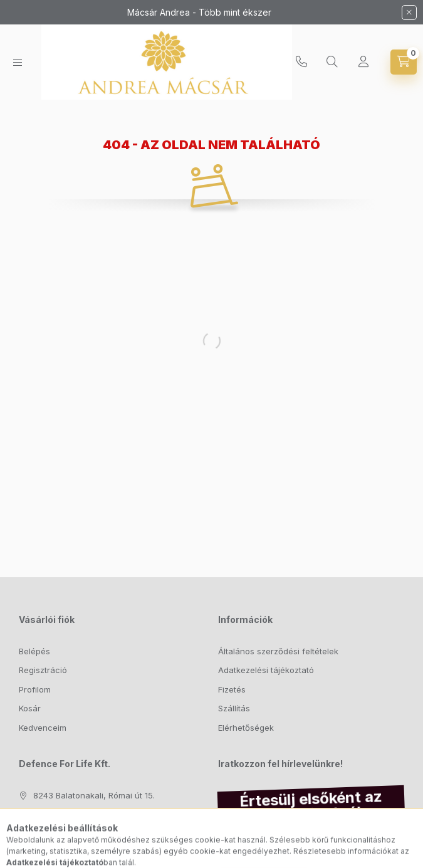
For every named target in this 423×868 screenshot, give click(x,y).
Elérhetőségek (246, 728)
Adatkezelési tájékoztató (266, 670)
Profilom (35, 689)
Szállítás (234, 708)
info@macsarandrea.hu (80, 834)
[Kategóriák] (18, 62)
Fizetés (232, 689)
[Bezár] (409, 13)
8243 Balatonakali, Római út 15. (94, 795)
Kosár (30, 708)
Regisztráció (43, 670)
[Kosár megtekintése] (404, 62)
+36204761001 (301, 62)
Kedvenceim (43, 728)
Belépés (34, 651)
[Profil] (363, 62)
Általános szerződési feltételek (278, 651)
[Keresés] (332, 62)
